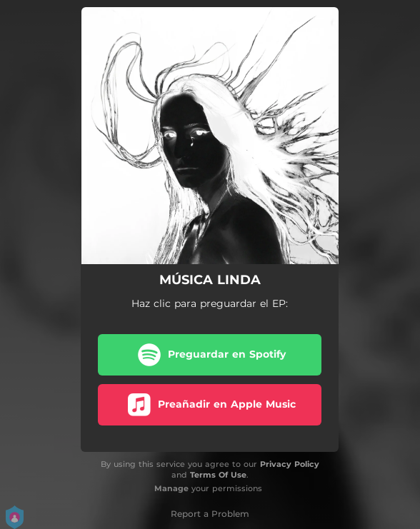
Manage (171, 488)
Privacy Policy (290, 464)
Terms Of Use (218, 475)
